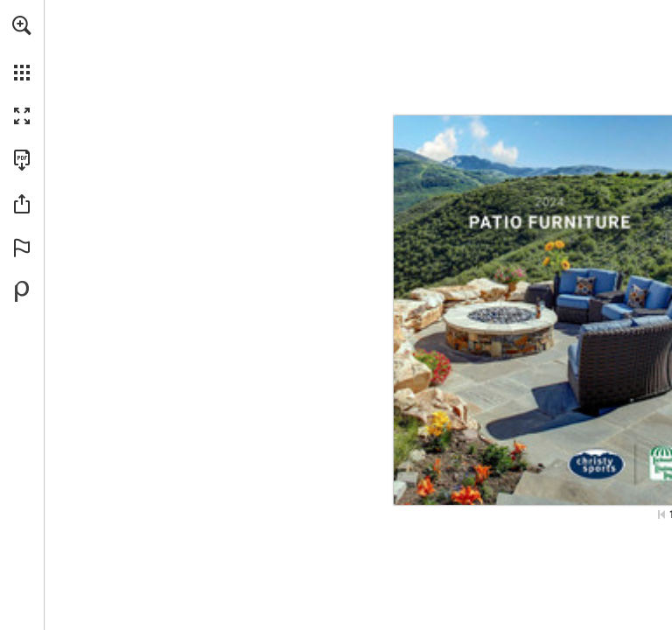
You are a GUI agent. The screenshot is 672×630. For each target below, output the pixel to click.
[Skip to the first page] (661, 514)
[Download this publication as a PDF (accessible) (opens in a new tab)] (22, 160)
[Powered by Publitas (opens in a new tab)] (22, 291)
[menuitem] (22, 48)
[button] (22, 25)
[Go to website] (458, 493)
